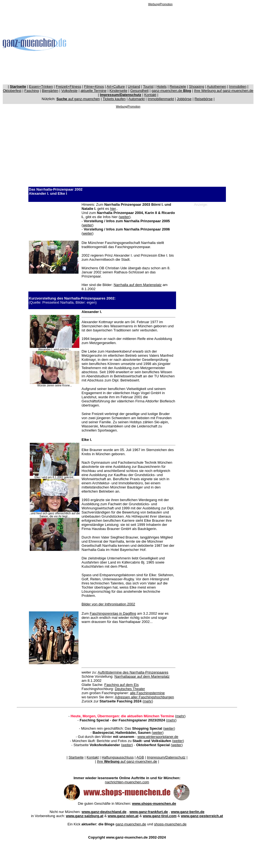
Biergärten (50, 91)
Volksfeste (69, 91)
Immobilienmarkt (161, 99)
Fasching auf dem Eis (121, 685)
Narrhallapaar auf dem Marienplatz (142, 676)
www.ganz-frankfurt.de (149, 812)
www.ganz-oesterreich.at (202, 816)
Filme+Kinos (94, 86)
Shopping (197, 86)
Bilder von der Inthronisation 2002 (108, 604)
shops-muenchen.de (170, 824)
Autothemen (217, 86)
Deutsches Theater (130, 689)
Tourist (148, 86)
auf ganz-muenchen (78, 99)
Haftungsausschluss (118, 757)
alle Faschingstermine (147, 693)
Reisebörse (204, 99)
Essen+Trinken (41, 86)
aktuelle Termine (93, 91)
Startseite (76, 757)
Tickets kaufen (114, 99)
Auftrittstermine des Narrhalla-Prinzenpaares (133, 672)
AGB (140, 757)
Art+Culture (116, 86)
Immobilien (238, 86)
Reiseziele (178, 86)
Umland (134, 86)
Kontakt (150, 95)
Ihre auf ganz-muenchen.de (127, 761)
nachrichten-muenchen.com (127, 782)
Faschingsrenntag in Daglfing (113, 613)
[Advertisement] (160, 44)
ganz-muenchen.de (171, 91)
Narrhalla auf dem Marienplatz (137, 285)
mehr (148, 701)
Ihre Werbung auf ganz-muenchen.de (224, 91)
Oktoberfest (12, 91)
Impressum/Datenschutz (166, 757)
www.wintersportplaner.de (158, 737)
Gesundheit (140, 91)
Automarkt (137, 99)
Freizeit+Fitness (69, 86)
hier (113, 209)
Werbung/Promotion (160, 4)
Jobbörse (184, 99)
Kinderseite (118, 91)
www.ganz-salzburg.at (85, 816)
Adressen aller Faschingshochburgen (144, 697)
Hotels (162, 86)
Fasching (32, 91)
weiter (125, 217)
